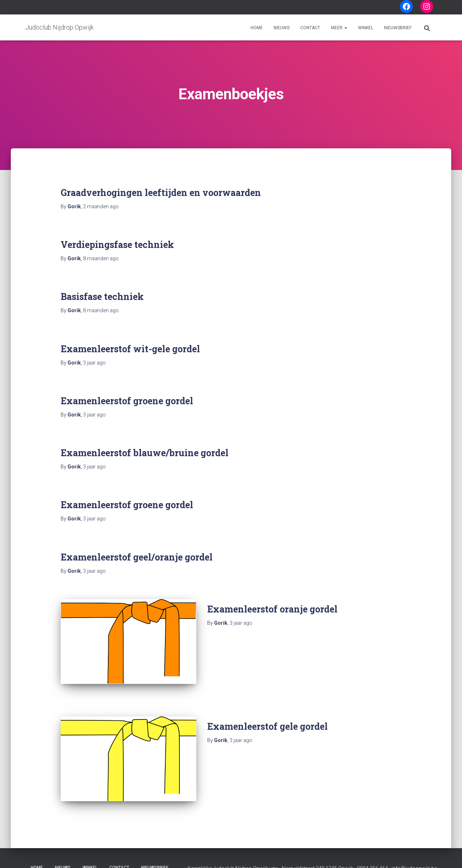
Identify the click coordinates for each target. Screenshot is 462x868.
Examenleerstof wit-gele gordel (130, 349)
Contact (310, 28)
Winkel (366, 28)
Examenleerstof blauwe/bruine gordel (145, 453)
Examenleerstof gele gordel (267, 718)
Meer (339, 28)
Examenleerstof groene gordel (127, 401)
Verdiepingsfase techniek (117, 245)
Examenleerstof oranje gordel (272, 609)
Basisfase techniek (102, 296)
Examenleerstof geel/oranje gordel (137, 557)
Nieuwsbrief (398, 28)
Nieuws (282, 28)
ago (101, 206)
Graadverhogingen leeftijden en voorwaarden (161, 193)
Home (257, 28)
